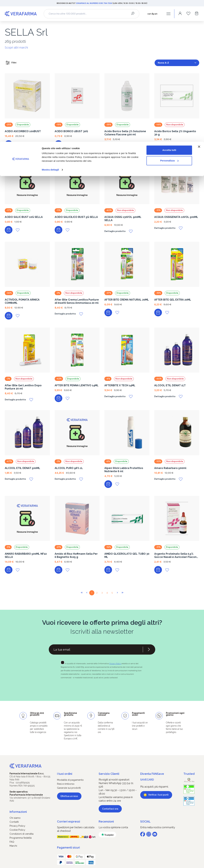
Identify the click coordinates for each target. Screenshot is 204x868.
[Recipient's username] (96, 649)
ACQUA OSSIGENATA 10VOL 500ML (176, 217)
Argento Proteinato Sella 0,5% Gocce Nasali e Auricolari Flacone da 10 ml (176, 555)
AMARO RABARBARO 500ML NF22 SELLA (26, 555)
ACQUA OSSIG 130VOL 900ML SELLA (123, 219)
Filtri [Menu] (11, 63)
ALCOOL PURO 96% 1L (69, 468)
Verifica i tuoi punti (158, 795)
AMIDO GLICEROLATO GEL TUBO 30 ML (127, 555)
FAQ (12, 842)
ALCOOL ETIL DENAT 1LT (170, 385)
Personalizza (169, 19)
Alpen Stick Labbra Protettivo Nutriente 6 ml (124, 470)
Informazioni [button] (18, 812)
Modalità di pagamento (70, 780)
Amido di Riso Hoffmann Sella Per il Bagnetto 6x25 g (76, 555)
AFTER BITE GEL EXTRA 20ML (173, 300)
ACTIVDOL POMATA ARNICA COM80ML (22, 301)
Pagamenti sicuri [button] (68, 847)
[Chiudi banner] (199, 5)
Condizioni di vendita (22, 834)
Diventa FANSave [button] (152, 774)
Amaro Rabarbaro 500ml (170, 468)
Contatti (14, 822)
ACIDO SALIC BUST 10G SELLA (24, 217)
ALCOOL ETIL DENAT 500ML (22, 468)
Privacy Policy (115, 664)
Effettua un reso (69, 796)
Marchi (13, 846)
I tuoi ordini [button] (65, 774)
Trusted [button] (189, 774)
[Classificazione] (177, 63)
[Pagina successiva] (117, 593)
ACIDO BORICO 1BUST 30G (71, 131)
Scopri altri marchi (16, 47)
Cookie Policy (17, 830)
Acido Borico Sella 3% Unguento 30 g (175, 133)
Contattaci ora (110, 809)
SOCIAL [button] (145, 821)
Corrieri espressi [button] (69, 821)
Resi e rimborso (66, 784)
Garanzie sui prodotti (69, 788)
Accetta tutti (169, 8)
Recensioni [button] (106, 821)
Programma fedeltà (21, 838)
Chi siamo (15, 818)
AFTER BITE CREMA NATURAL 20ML (127, 300)
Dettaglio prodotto (165, 145)
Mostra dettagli (50, 28)
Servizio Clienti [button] (109, 774)
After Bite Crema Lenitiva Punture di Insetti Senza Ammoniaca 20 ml (77, 301)
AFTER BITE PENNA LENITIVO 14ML (77, 385)
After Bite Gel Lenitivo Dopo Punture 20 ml (23, 387)
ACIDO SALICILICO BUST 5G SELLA (76, 217)
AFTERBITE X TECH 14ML (120, 385)
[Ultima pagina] (122, 593)
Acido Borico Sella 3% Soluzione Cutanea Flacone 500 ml (125, 133)
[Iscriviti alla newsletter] (149, 649)
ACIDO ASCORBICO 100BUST (23, 131)
